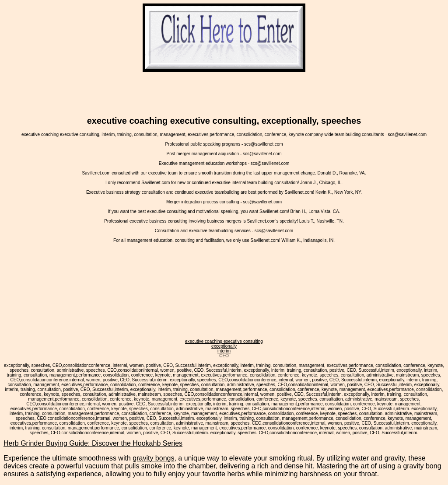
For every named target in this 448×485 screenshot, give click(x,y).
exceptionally (224, 346)
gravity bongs (153, 458)
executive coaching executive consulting (224, 341)
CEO (224, 356)
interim (224, 351)
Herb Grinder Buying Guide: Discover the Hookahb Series (93, 443)
